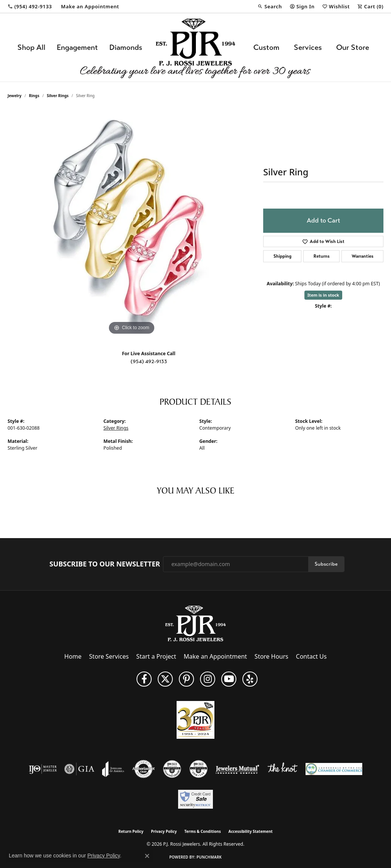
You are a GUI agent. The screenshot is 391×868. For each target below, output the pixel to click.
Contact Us (311, 656)
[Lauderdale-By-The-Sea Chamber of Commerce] (334, 769)
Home (73, 656)
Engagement (77, 47)
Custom (266, 47)
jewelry (15, 96)
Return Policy (131, 831)
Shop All (31, 47)
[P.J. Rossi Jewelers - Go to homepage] (195, 623)
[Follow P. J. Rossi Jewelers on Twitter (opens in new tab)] (165, 679)
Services (308, 47)
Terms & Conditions (202, 831)
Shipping (282, 256)
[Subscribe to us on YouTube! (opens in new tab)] (229, 679)
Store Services (109, 656)
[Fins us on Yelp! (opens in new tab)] (250, 679)
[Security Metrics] (195, 799)
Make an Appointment (215, 656)
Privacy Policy (164, 831)
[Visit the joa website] (113, 769)
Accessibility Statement (251, 831)
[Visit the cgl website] (199, 769)
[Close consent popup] (147, 856)
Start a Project (156, 656)
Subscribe (326, 564)
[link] (30, 6)
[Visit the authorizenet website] (144, 769)
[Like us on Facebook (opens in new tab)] (144, 679)
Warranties (363, 256)
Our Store (353, 47)
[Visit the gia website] (79, 769)
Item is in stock (323, 295)
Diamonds (126, 47)
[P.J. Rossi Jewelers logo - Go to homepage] (195, 47)
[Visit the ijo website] (43, 769)
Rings (34, 96)
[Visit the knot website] (282, 769)
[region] (132, 223)
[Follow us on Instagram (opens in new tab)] (208, 679)
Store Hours (271, 656)
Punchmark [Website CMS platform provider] (209, 857)
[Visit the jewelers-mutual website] (237, 769)
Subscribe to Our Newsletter (105, 564)
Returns (322, 256)
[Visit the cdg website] (172, 769)
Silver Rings (58, 96)
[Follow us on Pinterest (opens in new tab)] (186, 679)
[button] (270, 6)
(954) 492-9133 (149, 361)
